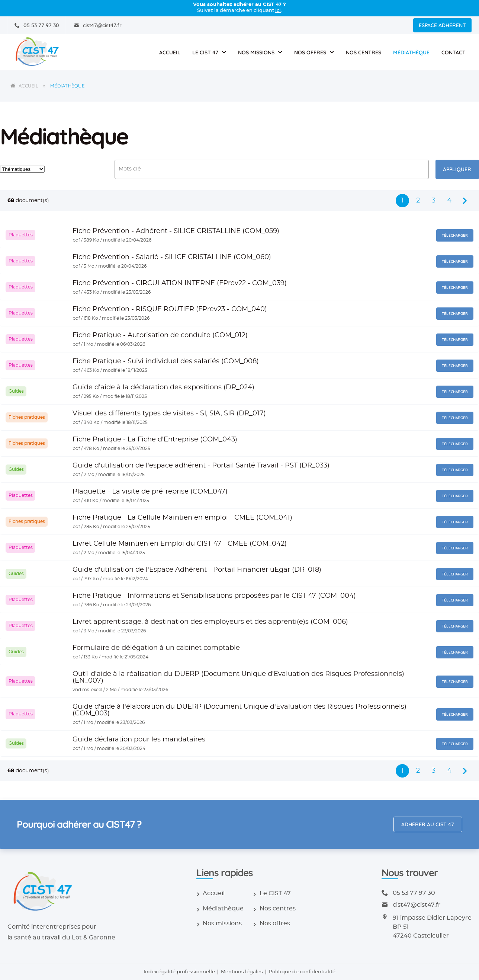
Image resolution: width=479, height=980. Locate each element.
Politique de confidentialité (302, 972)
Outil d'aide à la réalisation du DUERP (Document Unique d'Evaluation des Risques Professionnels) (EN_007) (238, 677)
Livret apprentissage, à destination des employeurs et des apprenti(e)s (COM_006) (210, 622)
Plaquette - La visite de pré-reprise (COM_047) (150, 492)
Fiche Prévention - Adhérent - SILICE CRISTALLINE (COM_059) (176, 231)
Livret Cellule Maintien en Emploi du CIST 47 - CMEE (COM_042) (180, 544)
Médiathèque (411, 52)
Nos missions (256, 52)
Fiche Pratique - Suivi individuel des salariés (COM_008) (166, 361)
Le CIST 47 (205, 52)
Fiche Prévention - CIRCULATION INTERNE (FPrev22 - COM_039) (180, 283)
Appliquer (457, 169)
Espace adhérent (442, 25)
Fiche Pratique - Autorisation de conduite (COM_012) (160, 335)
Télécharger (455, 235)
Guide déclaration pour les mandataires (139, 740)
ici (278, 11)
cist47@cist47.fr (102, 25)
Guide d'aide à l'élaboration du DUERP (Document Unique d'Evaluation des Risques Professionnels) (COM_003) (239, 710)
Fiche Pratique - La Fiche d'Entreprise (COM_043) (155, 440)
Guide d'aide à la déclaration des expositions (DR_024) (163, 387)
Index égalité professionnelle (179, 972)
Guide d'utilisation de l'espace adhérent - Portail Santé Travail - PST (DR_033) (201, 466)
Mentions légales (242, 972)
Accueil (170, 52)
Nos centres (364, 52)
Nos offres (310, 52)
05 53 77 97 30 (41, 25)
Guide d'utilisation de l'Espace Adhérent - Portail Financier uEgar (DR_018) (197, 570)
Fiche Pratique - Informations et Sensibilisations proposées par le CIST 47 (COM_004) (214, 596)
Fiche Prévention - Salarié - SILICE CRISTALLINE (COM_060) (172, 257)
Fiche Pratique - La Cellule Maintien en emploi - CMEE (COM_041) (182, 518)
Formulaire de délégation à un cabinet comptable (156, 648)
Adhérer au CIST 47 (428, 824)
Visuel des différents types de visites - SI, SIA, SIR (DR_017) (169, 414)
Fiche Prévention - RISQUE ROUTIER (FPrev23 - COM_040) (170, 309)
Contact (454, 52)
